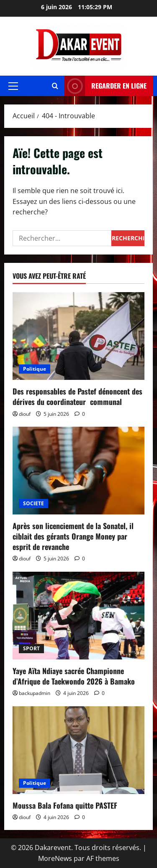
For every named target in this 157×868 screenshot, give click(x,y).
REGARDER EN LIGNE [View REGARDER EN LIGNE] (106, 86)
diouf (25, 414)
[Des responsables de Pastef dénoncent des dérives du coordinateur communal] (78, 336)
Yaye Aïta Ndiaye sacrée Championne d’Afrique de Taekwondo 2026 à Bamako (74, 676)
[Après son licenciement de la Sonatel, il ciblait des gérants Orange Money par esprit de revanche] (78, 471)
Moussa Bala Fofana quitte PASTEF (65, 805)
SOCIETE (33, 503)
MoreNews (55, 858)
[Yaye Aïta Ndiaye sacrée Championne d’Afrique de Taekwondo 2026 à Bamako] (78, 616)
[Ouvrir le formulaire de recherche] (55, 86)
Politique (35, 369)
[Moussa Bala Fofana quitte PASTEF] (78, 750)
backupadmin (35, 693)
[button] (13, 86)
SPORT (31, 648)
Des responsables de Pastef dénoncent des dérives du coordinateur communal (77, 396)
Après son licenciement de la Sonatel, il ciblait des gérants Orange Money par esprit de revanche (73, 536)
